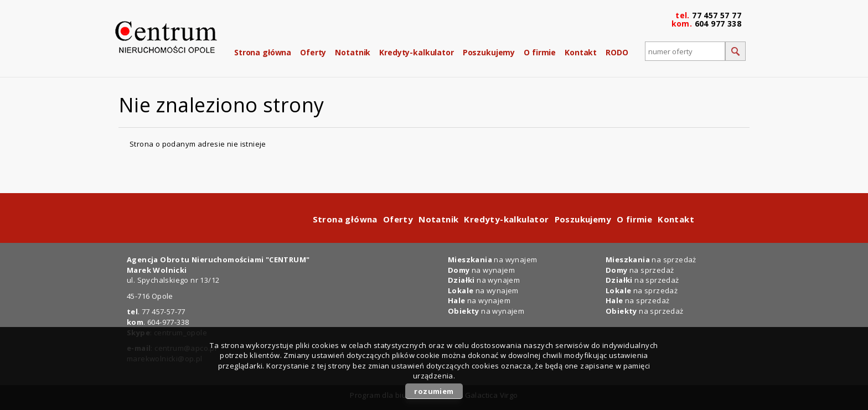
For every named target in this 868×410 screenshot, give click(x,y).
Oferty (313, 52)
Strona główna (263, 52)
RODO (617, 52)
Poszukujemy (489, 52)
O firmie (540, 52)
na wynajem (492, 260)
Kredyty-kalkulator (416, 52)
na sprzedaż (651, 260)
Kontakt (581, 52)
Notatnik (353, 52)
